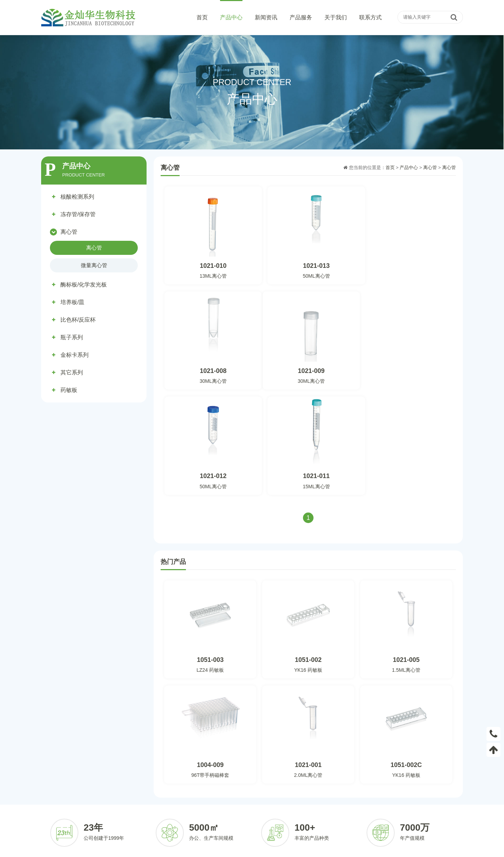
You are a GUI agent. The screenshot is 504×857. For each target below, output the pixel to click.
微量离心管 (94, 265)
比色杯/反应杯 (78, 320)
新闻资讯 (266, 17)
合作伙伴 (294, 812)
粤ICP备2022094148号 (335, 849)
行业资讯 (233, 801)
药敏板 (69, 390)
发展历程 (355, 812)
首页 (202, 17)
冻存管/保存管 (78, 214)
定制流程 (294, 801)
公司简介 (355, 791)
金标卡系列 (75, 355)
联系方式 (370, 17)
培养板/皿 (72, 302)
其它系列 (72, 372)
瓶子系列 (72, 337)
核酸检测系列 (77, 197)
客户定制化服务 (301, 791)
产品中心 (231, 17)
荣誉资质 (355, 801)
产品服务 (301, 17)
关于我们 (336, 17)
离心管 (69, 232)
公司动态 (233, 791)
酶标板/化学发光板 (84, 285)
